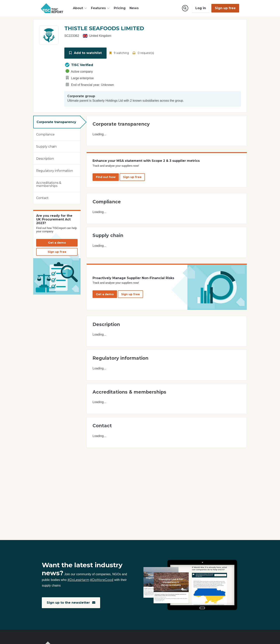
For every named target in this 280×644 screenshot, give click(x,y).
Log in (201, 8)
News (134, 8)
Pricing (120, 8)
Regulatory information (55, 170)
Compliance (45, 134)
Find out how (106, 177)
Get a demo (57, 242)
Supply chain (46, 146)
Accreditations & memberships (49, 184)
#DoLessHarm (78, 580)
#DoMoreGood (102, 580)
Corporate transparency (56, 122)
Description (45, 158)
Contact (42, 198)
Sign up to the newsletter (71, 603)
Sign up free (225, 8)
